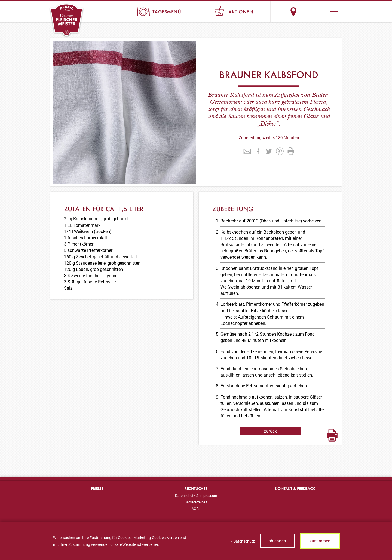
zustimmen (320, 541)
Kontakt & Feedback (295, 489)
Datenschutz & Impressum (196, 495)
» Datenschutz (243, 541)
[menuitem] (196, 495)
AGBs (196, 509)
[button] (334, 12)
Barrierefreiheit (196, 502)
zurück (270, 431)
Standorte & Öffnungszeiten (293, 12)
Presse (97, 489)
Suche (314, 12)
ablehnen (277, 541)
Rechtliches (196, 489)
